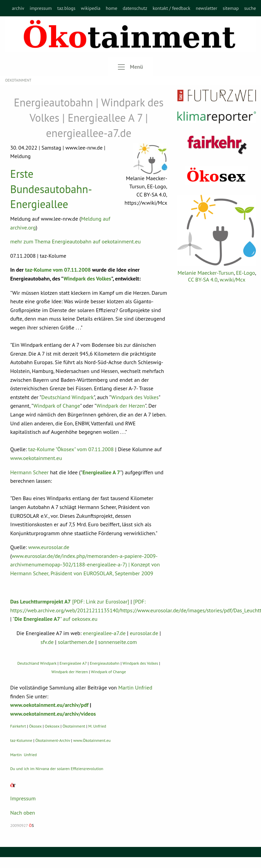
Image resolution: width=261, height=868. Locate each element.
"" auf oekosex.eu (55, 619)
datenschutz (135, 8)
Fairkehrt (18, 726)
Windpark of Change (57, 406)
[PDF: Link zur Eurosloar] (70, 601)
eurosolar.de (144, 633)
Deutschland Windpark (68, 397)
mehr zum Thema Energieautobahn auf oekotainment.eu (75, 241)
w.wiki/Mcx (233, 279)
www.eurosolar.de (49, 547)
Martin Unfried (135, 687)
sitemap (231, 8)
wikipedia (91, 8)
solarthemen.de (76, 642)
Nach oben (23, 813)
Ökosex (36, 726)
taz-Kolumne (21, 740)
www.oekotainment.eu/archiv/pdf (49, 705)
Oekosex (52, 726)
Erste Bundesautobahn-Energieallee (51, 189)
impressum (41, 8)
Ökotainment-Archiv (53, 740)
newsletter (206, 8)
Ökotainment (74, 726)
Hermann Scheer (29, 472)
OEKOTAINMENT (18, 80)
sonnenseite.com (118, 642)
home (111, 8)
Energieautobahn (105, 663)
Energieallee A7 (73, 663)
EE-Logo (245, 273)
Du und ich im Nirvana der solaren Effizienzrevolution (57, 769)
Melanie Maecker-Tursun (205, 273)
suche (250, 8)
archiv (18, 8)
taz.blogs (66, 8)
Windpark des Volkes (87, 278)
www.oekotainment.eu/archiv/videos (53, 714)
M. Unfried (97, 726)
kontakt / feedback (171, 8)
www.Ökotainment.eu (92, 740)
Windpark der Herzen (121, 406)
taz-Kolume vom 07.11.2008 (57, 270)
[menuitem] (18, 8)
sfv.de (47, 642)
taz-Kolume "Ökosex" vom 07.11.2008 (71, 449)
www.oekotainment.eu (36, 458)
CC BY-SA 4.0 (203, 279)
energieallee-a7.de (104, 633)
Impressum (23, 798)
